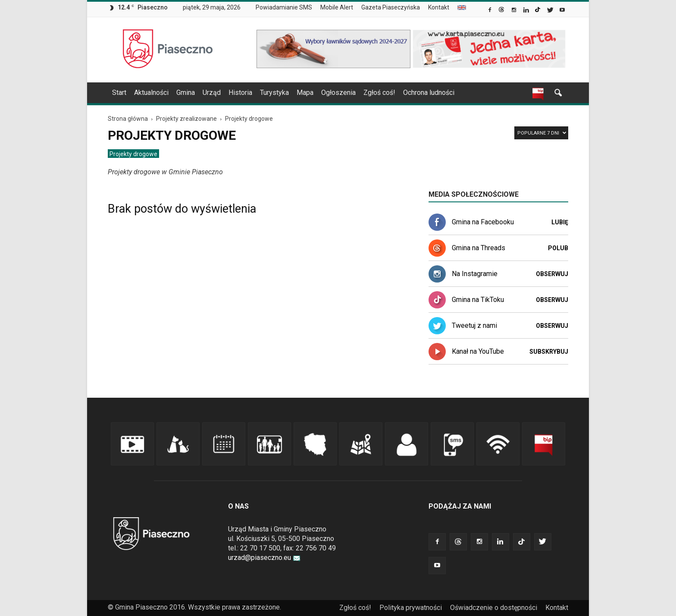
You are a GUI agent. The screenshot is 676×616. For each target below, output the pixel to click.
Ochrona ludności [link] (429, 93)
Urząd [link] (212, 93)
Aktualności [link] (151, 93)
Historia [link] (240, 93)
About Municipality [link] (462, 8)
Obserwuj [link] (552, 274)
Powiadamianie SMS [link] (284, 7)
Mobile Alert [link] (337, 7)
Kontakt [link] (439, 7)
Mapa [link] (305, 93)
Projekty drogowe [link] (133, 154)
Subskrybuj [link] (549, 352)
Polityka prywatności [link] (411, 608)
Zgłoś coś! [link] (379, 93)
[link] (490, 11)
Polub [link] (558, 248)
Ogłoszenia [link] (338, 93)
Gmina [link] (186, 93)
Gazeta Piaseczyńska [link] (391, 7)
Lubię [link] (560, 222)
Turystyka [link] (274, 93)
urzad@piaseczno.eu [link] (264, 558)
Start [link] (119, 93)
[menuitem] (287, 8)
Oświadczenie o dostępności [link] (494, 608)
